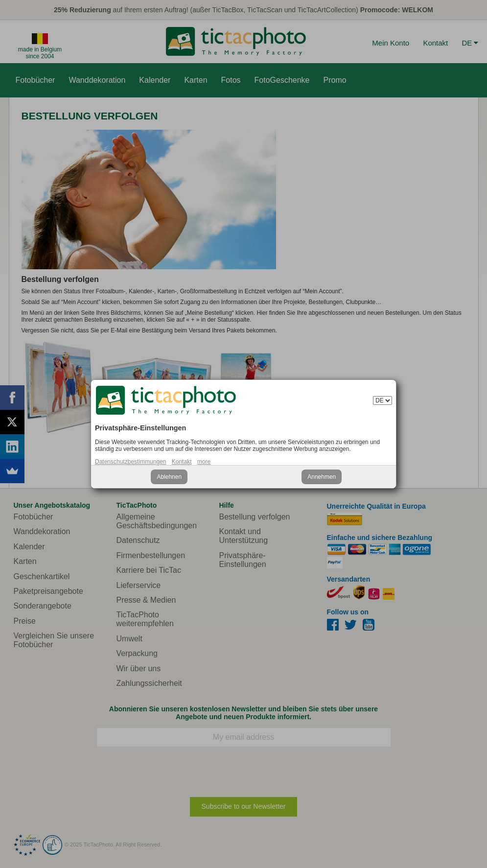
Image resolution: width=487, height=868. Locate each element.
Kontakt (182, 462)
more (204, 462)
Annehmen (322, 477)
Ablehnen (169, 477)
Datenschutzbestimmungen (130, 462)
